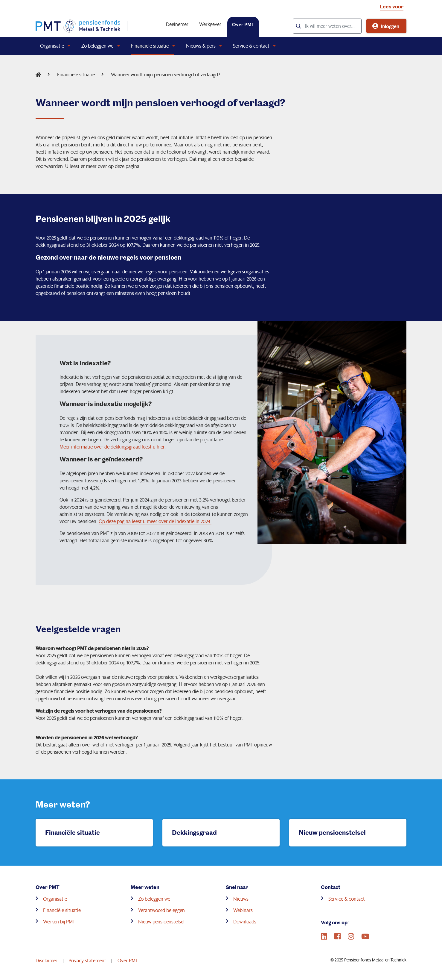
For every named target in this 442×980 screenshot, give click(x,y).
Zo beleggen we (97, 46)
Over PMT (243, 24)
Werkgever (210, 24)
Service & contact (251, 46)
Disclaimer (47, 960)
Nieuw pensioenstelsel (161, 921)
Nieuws (241, 899)
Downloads (245, 921)
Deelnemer (177, 24)
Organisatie (52, 46)
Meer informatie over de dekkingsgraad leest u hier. (113, 447)
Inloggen (390, 26)
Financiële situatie (150, 46)
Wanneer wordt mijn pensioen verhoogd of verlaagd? (166, 74)
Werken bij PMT (59, 921)
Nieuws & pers (201, 46)
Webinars (243, 910)
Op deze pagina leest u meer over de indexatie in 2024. (155, 521)
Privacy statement (87, 960)
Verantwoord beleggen (161, 910)
